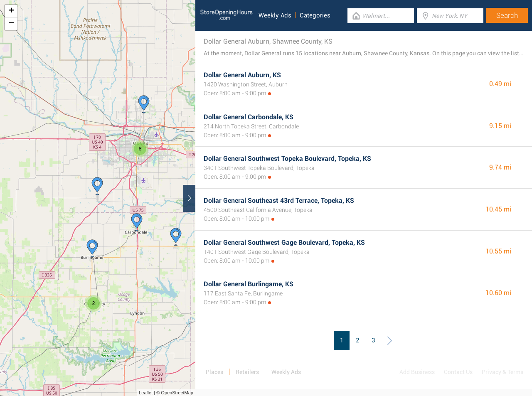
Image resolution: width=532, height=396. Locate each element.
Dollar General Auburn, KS (242, 75)
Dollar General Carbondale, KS (249, 117)
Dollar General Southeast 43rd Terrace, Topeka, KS (279, 200)
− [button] (11, 24)
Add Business (417, 372)
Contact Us (458, 372)
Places (214, 372)
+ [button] (11, 11)
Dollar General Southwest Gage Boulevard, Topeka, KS (284, 242)
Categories (315, 15)
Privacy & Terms (502, 372)
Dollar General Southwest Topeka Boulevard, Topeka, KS (287, 159)
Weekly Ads (275, 15)
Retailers (247, 372)
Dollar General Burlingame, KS (249, 284)
